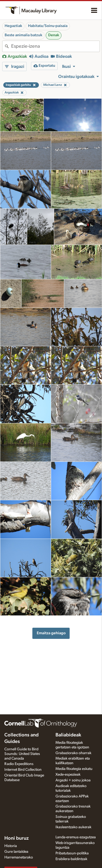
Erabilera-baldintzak (71, 859)
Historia (11, 846)
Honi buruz (17, 838)
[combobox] (55, 46)
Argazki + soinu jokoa (73, 780)
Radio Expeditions (19, 764)
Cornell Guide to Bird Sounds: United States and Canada (22, 754)
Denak (54, 35)
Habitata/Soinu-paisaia (48, 26)
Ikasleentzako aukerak (73, 827)
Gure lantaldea (16, 852)
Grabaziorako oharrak (73, 753)
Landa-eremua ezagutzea (76, 837)
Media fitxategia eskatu (74, 769)
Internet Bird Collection (23, 770)
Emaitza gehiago (51, 633)
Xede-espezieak (68, 775)
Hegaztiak (13, 26)
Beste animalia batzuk (23, 35)
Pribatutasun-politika (72, 853)
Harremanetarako (19, 857)
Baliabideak (68, 735)
